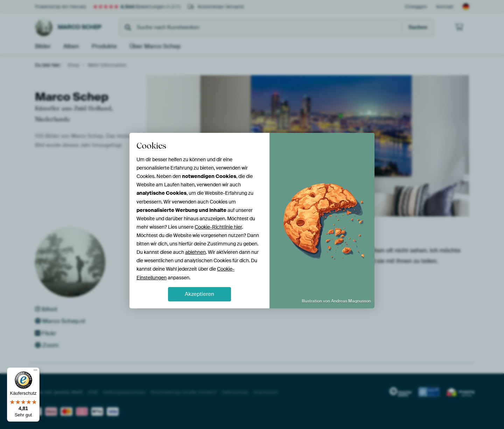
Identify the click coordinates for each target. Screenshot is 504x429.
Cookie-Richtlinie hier (218, 227)
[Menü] (35, 372)
